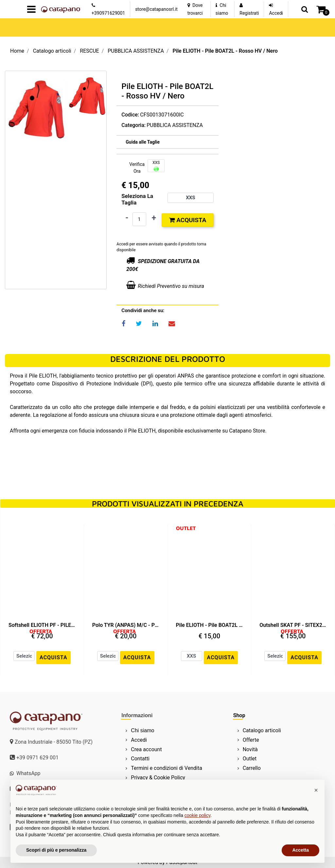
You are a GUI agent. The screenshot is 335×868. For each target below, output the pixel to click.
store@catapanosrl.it (156, 9)
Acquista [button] (188, 220)
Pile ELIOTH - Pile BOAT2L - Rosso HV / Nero (225, 51)
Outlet (250, 759)
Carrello (252, 768)
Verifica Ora (137, 168)
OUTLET (186, 528)
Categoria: (133, 125)
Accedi (276, 13)
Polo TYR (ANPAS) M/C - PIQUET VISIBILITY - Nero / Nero (126, 625)
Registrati (249, 13)
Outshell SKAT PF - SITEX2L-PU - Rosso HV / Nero (293, 625)
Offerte (251, 740)
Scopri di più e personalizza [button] (56, 850)
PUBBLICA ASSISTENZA (136, 51)
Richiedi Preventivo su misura (171, 286)
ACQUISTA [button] (53, 657)
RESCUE (89, 51)
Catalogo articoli (52, 51)
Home (17, 51)
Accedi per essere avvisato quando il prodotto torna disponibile (161, 247)
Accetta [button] (300, 850)
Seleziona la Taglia (137, 199)
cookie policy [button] (197, 815)
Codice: (130, 115)
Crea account (146, 749)
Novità (250, 749)
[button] (305, 9)
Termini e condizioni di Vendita (167, 768)
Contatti (140, 759)
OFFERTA (41, 631)
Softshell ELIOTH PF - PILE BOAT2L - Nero (42, 625)
